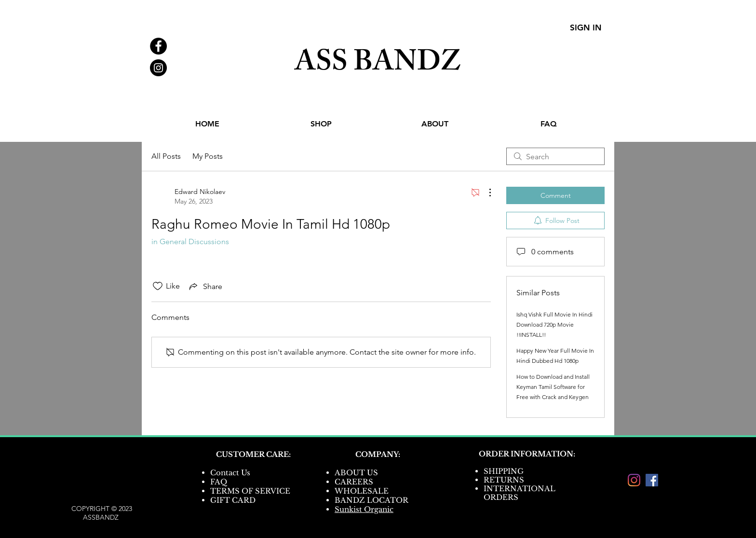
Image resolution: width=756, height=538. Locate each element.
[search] (555, 156)
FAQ (219, 482)
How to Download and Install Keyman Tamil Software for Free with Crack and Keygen (553, 387)
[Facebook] (652, 480)
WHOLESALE (362, 491)
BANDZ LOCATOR (372, 500)
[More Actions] (485, 193)
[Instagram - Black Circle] (158, 68)
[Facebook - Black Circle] (158, 46)
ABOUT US (356, 473)
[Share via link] (205, 286)
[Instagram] (634, 480)
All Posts (166, 156)
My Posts (208, 156)
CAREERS (354, 482)
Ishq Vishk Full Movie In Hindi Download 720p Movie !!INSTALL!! (554, 324)
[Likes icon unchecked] (158, 286)
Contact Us (230, 473)
